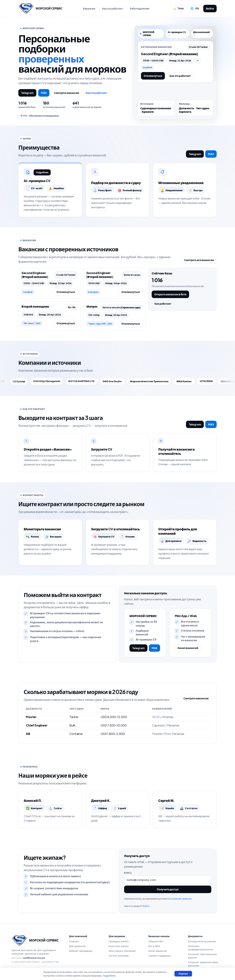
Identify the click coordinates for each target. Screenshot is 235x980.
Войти (210, 8)
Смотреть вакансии (67, 93)
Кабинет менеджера (81, 951)
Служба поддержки (160, 956)
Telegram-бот (156, 941)
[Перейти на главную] (40, 8)
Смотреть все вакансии (199, 260)
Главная (74, 941)
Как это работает (112, 8)
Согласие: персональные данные (202, 956)
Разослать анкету (119, 946)
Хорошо (183, 974)
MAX (44, 93)
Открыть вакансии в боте (170, 294)
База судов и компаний (122, 951)
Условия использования (202, 941)
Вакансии (89, 8)
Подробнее (42, 172)
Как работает (163, 304)
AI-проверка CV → (177, 34)
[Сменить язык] (195, 8)
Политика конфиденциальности (201, 948)
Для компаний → (201, 34)
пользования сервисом (179, 899)
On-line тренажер (119, 956)
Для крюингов (77, 946)
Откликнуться (153, 76)
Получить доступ (168, 889)
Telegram (27, 93)
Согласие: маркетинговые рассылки (203, 964)
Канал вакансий (188, 648)
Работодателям (140, 8)
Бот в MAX (154, 946)
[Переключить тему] (178, 8)
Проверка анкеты (119, 941)
